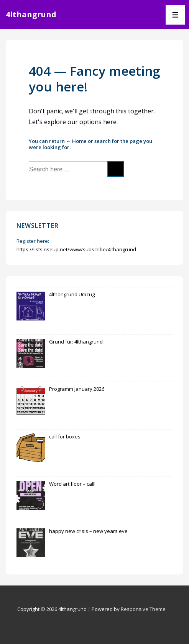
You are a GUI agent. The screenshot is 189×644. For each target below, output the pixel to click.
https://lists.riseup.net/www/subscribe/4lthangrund (76, 249)
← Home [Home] (76, 141)
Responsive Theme (143, 609)
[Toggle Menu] (175, 15)
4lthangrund (31, 14)
